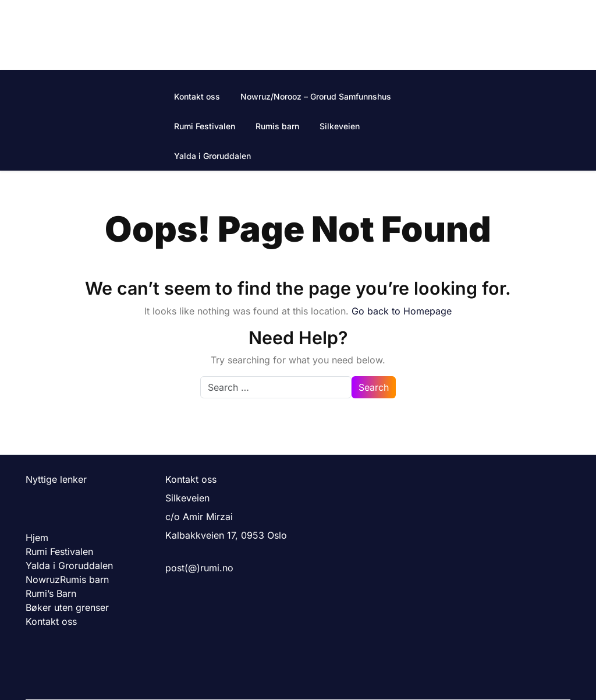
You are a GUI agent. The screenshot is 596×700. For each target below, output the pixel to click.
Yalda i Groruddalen (212, 156)
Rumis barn (277, 126)
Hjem (37, 538)
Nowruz (43, 579)
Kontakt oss (197, 96)
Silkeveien (340, 126)
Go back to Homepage (402, 311)
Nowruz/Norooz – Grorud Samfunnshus (316, 96)
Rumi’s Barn (51, 593)
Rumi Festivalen (205, 126)
